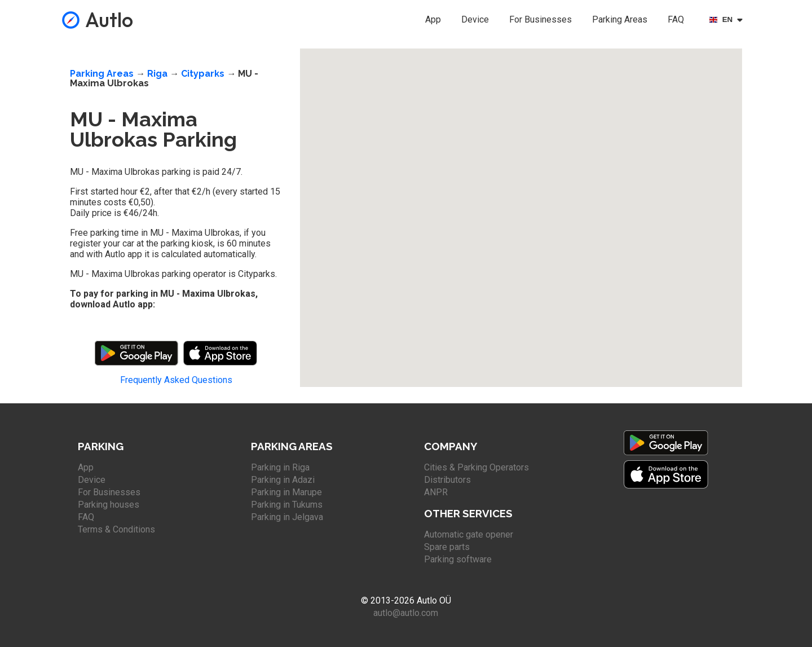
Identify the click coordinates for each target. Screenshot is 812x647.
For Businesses (540, 19)
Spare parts (447, 547)
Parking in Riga (280, 467)
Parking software (458, 559)
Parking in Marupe (286, 492)
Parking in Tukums (287, 505)
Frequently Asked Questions (176, 380)
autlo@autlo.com (406, 613)
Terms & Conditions (116, 529)
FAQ (676, 19)
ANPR (436, 492)
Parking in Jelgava (287, 517)
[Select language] (728, 20)
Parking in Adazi (283, 480)
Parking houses (109, 505)
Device (475, 19)
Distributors (447, 480)
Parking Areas (620, 19)
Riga (157, 74)
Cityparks (203, 74)
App (433, 19)
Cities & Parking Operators (476, 467)
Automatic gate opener (469, 534)
